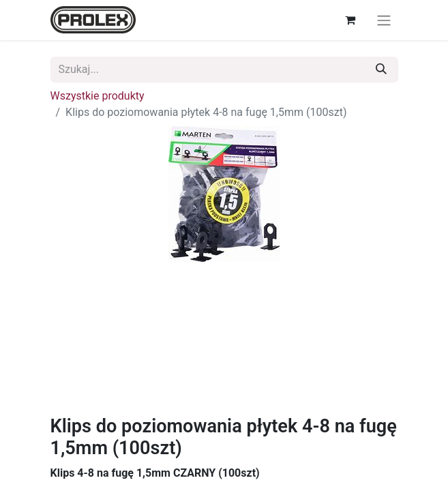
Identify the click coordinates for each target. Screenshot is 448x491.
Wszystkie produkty (98, 96)
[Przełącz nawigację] (384, 20)
